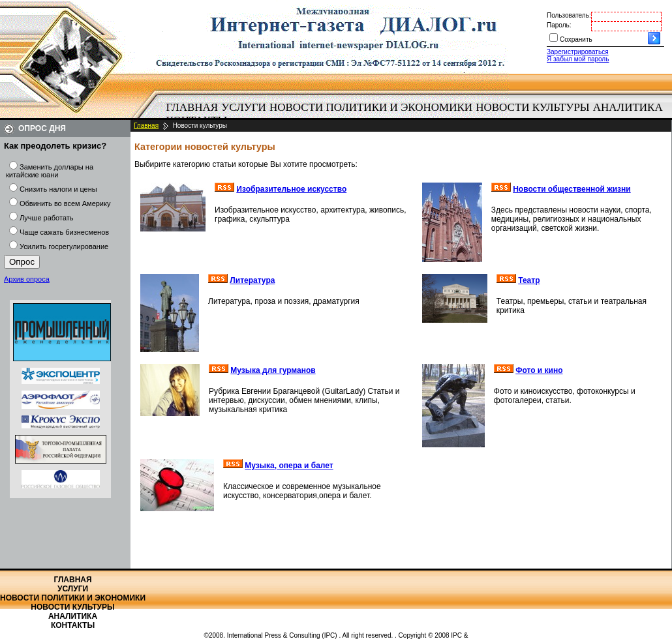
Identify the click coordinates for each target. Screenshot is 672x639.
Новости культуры (532, 107)
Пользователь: (569, 15)
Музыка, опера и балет (289, 466)
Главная (192, 107)
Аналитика (628, 107)
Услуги (244, 107)
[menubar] (418, 114)
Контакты (73, 625)
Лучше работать (47, 218)
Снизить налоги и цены (58, 189)
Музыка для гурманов (273, 370)
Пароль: (559, 25)
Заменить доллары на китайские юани (50, 171)
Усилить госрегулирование (64, 246)
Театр (529, 280)
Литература (252, 280)
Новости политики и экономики (371, 107)
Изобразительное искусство (291, 189)
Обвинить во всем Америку (65, 203)
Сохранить (576, 39)
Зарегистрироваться (578, 52)
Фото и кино (539, 370)
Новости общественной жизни (572, 189)
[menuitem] (192, 108)
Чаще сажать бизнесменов (64, 232)
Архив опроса (27, 279)
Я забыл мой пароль (578, 59)
